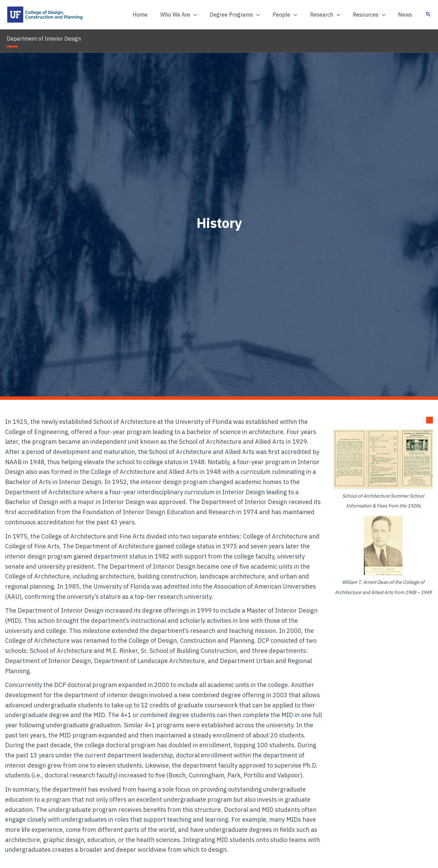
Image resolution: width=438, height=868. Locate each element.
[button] (189, 15)
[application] (203, 15)
